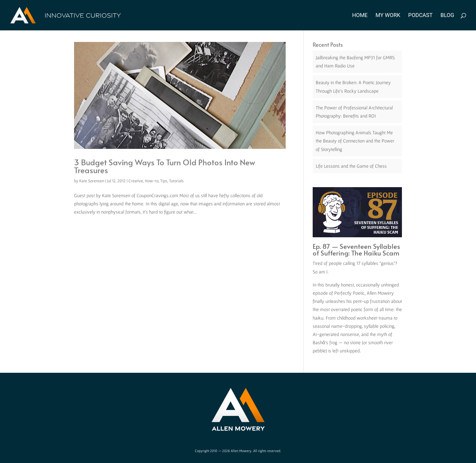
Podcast (420, 16)
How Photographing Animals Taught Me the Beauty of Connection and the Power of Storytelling (355, 141)
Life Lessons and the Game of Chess (351, 166)
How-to (152, 181)
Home (360, 16)
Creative (136, 181)
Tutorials (176, 181)
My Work (388, 16)
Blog (447, 16)
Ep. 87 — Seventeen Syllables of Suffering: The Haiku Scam (356, 249)
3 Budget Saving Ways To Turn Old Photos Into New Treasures (165, 166)
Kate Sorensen (92, 181)
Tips (164, 181)
